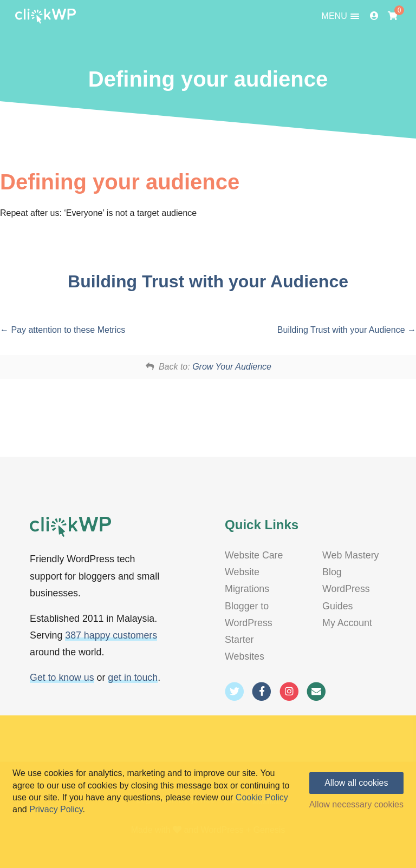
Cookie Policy (262, 797)
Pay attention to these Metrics (63, 330)
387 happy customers (111, 635)
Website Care (254, 555)
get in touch (133, 678)
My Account (347, 623)
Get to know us (62, 678)
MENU (341, 16)
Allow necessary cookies (356, 805)
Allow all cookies (356, 783)
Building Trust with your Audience (208, 281)
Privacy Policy (56, 809)
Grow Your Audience (232, 367)
